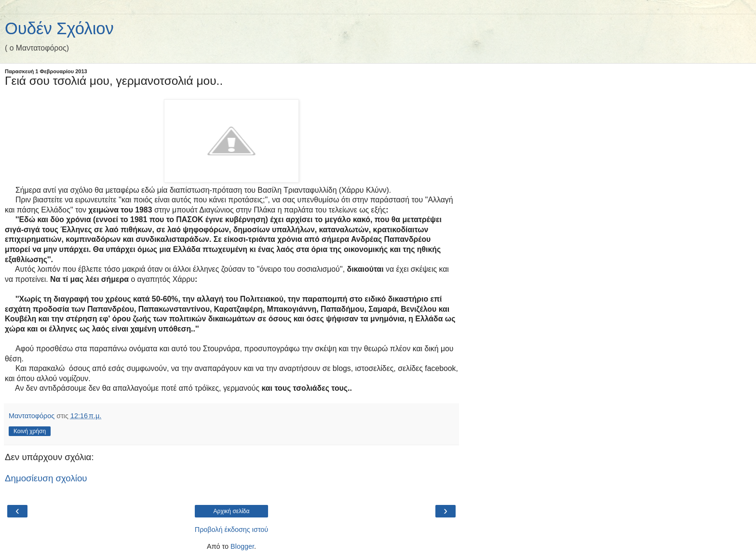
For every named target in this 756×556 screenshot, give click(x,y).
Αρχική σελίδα (232, 511)
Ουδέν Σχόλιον (59, 28)
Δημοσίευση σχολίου (46, 478)
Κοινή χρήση (30, 431)
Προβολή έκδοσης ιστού (232, 530)
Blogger (242, 546)
